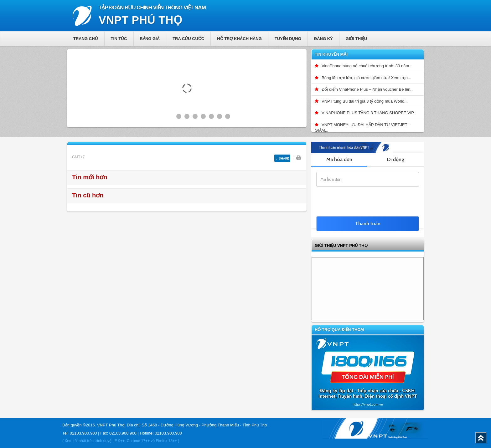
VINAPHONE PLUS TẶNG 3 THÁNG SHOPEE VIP (368, 113)
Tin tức (119, 39)
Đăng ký (323, 39)
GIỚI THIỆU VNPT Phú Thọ (341, 245)
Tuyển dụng (288, 39)
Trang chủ (86, 39)
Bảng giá (150, 39)
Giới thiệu (356, 39)
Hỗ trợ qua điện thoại (339, 330)
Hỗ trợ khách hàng (239, 39)
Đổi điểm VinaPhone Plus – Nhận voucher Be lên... (368, 89)
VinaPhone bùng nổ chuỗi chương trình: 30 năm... (367, 66)
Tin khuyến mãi (331, 54)
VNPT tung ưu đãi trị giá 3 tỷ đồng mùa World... (365, 101)
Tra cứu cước (188, 39)
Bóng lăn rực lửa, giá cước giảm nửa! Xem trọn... (366, 78)
